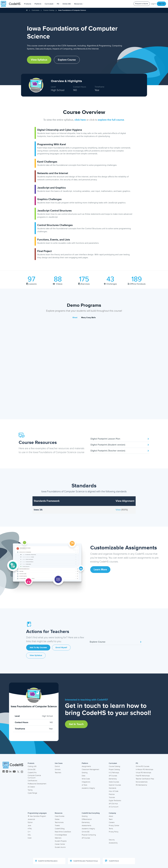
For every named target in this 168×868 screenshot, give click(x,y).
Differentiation (87, 819)
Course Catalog (49, 10)
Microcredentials (142, 782)
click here (80, 120)
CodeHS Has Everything (91, 813)
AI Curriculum (114, 807)
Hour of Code (114, 791)
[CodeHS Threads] (22, 772)
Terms (111, 829)
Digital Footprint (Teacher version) (120, 451)
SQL (29, 835)
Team (111, 819)
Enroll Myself (61, 648)
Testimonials (59, 822)
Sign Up (161, 4)
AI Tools (84, 785)
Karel (30, 838)
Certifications (32, 781)
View (118, 510)
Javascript (31, 819)
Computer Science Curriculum (34, 777)
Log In (154, 4)
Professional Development (37, 784)
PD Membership (141, 785)
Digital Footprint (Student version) (120, 445)
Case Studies (60, 816)
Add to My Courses (38, 648)
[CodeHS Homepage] (12, 4)
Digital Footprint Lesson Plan (120, 439)
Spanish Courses (115, 785)
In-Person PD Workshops (144, 770)
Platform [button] (39, 4)
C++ (29, 832)
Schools (58, 770)
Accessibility (113, 843)
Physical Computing (89, 835)
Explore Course (67, 60)
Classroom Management (90, 770)
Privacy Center (114, 826)
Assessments (86, 826)
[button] (28, 4)
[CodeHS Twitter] (18, 772)
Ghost (75, 318)
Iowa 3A (38, 510)
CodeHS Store (112, 861)
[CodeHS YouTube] (14, 772)
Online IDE (32, 770)
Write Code (86, 779)
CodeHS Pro (32, 773)
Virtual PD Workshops (143, 773)
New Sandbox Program (37, 816)
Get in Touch (76, 724)
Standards (112, 788)
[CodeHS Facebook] (4, 772)
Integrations (86, 782)
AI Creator (31, 787)
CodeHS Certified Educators (46, 861)
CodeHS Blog (60, 829)
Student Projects (61, 841)
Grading (85, 773)
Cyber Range (32, 793)
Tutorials (112, 797)
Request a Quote (142, 4)
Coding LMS (32, 766)
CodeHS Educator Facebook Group (84, 861)
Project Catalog (114, 770)
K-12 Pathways (114, 773)
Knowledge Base (61, 835)
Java (29, 826)
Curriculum (36, 10)
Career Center (60, 844)
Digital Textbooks (115, 801)
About (111, 816)
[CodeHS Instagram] (7, 772)
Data (83, 776)
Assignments (86, 766)
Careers (112, 822)
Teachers (58, 773)
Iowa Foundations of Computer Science (72, 10)
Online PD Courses (143, 766)
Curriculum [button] (50, 4)
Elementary (113, 779)
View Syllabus (39, 60)
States (57, 819)
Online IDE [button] (67, 4)
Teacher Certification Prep (145, 779)
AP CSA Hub (113, 804)
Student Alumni (60, 847)
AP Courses (113, 776)
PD (137, 763)
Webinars (58, 838)
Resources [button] (79, 4)
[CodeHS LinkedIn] (10, 772)
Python (30, 822)
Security (112, 840)
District (57, 766)
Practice (112, 794)
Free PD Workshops (143, 776)
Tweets (57, 826)
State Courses (114, 782)
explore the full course (111, 120)
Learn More (100, 570)
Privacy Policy (114, 832)
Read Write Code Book (63, 832)
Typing (30, 790)
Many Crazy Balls (88, 318)
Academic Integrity (88, 788)
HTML (30, 829)
